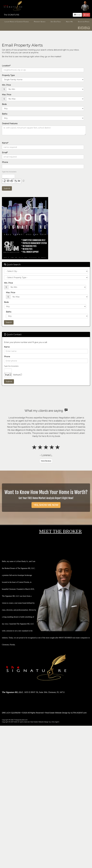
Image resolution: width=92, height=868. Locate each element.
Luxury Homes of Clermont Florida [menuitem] (17, 22)
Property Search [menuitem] (40, 22)
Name (7, 347)
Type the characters (9, 172)
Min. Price (6, 85)
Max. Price (7, 95)
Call (86, 15)
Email (77, 15)
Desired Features (10, 124)
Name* (5, 143)
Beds (4, 104)
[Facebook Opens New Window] (79, 27)
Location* (6, 66)
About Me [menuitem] (69, 22)
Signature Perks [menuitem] (84, 22)
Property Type (8, 75)
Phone (5, 162)
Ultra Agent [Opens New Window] (55, 722)
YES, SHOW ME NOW (46, 505)
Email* (5, 153)
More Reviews (46, 461)
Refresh (17, 375)
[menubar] (46, 22)
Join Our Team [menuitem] (56, 22)
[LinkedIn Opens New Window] (85, 27)
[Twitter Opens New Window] (82, 27)
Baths (5, 114)
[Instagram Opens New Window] (89, 27)
